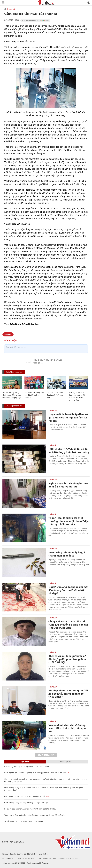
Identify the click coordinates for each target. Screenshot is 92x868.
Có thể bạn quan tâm (14, 372)
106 (46, 796)
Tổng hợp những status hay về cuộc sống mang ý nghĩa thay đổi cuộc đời (35, 815)
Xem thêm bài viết (46, 755)
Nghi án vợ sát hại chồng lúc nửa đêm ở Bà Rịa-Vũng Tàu (68, 485)
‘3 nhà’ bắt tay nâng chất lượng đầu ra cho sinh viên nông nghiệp (12, 395)
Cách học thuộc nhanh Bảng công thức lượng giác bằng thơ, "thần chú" (34, 773)
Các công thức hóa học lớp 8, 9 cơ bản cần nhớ (24, 796)
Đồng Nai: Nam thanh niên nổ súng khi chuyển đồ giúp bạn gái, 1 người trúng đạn (69, 625)
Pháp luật (11, 9)
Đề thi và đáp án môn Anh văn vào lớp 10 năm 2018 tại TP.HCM (30, 809)
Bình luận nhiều (67, 762)
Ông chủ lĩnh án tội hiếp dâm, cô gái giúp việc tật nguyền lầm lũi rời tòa (68, 418)
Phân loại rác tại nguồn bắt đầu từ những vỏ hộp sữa (34, 395)
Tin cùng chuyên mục (14, 406)
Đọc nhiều (25, 762)
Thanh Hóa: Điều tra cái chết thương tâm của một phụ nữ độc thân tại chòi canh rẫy (69, 521)
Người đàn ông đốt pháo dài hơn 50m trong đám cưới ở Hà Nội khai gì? (68, 590)
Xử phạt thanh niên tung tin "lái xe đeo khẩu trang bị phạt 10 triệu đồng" (68, 694)
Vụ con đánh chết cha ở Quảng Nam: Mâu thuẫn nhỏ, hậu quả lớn (67, 728)
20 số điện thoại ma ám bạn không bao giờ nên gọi (25, 821)
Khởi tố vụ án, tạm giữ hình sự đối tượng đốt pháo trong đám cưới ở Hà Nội (67, 659)
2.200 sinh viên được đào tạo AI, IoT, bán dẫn (55, 395)
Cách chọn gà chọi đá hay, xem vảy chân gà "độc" (25, 803)
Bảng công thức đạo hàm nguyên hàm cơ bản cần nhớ (27, 766)
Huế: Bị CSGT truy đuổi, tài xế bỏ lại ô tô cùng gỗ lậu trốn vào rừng (69, 450)
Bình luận (8, 334)
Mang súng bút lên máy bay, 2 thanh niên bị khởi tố (67, 554)
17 (67, 773)
